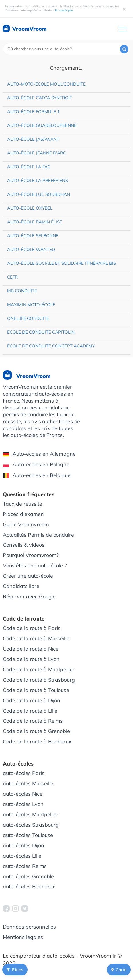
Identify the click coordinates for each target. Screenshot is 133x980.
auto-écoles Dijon (24, 845)
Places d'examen (23, 514)
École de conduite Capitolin (41, 332)
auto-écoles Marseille (28, 783)
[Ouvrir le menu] (123, 29)
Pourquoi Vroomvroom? (31, 555)
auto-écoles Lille (22, 856)
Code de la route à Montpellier (39, 669)
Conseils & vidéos (24, 545)
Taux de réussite (23, 504)
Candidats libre (21, 586)
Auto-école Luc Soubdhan (39, 194)
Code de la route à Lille (30, 711)
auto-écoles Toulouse (28, 835)
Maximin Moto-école (31, 305)
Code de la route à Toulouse (36, 690)
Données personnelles (29, 927)
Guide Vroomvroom (26, 524)
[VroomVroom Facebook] (6, 909)
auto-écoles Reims (25, 866)
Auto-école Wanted (31, 249)
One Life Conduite (28, 318)
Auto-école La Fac (29, 167)
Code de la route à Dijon (32, 700)
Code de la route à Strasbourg (39, 680)
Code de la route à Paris (32, 628)
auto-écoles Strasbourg (31, 825)
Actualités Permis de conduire (38, 535)
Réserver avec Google (29, 597)
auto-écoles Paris (24, 773)
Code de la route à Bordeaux (37, 742)
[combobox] (66, 49)
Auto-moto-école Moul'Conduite (46, 84)
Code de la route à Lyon (31, 659)
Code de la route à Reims (33, 721)
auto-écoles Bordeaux (29, 887)
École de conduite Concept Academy (51, 346)
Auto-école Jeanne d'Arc (37, 153)
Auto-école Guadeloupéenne (42, 125)
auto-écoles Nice (23, 794)
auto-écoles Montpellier (31, 814)
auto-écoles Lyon (23, 804)
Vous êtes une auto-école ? (35, 566)
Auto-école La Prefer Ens (38, 180)
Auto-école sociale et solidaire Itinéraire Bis (61, 263)
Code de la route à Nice (31, 649)
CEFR (12, 277)
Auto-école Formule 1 (34, 112)
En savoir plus (64, 10)
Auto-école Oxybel (30, 208)
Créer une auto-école (28, 576)
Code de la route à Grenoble (36, 731)
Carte (119, 970)
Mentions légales (23, 937)
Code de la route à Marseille (36, 638)
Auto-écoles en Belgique (37, 475)
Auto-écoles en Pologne (36, 464)
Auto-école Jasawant (33, 139)
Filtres (15, 970)
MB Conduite (22, 291)
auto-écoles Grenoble (28, 876)
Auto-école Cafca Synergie (40, 98)
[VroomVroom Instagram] (15, 909)
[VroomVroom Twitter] (25, 909)
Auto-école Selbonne (33, 236)
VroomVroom (24, 29)
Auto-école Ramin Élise (35, 222)
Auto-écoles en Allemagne (39, 454)
